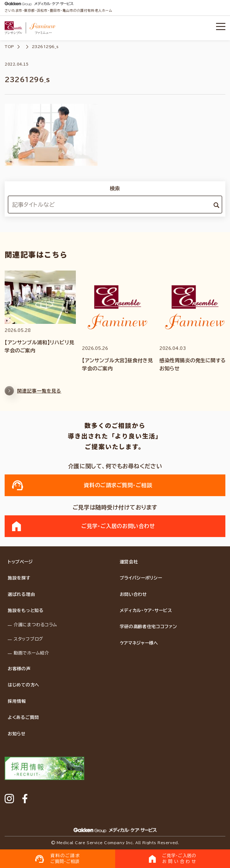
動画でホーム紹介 (31, 653)
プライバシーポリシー (141, 578)
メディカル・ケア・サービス (146, 610)
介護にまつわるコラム (35, 625)
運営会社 (129, 562)
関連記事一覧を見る (33, 394)
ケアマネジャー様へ (139, 643)
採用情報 (17, 701)
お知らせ (17, 734)
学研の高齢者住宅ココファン (148, 627)
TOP (9, 46)
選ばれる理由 (21, 594)
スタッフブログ (28, 639)
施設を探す (19, 578)
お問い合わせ (133, 594)
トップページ (20, 562)
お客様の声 (19, 669)
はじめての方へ (24, 685)
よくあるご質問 (23, 717)
